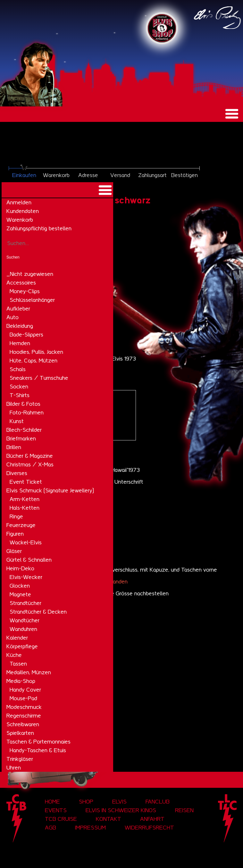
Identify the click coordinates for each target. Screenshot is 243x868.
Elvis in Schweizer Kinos (121, 810)
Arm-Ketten (25, 499)
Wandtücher (25, 620)
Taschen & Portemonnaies (38, 742)
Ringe (16, 516)
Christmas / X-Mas (30, 464)
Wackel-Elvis (26, 542)
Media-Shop (21, 681)
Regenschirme (24, 716)
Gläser (14, 551)
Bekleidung (20, 326)
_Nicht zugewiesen (30, 274)
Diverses (17, 473)
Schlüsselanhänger (32, 300)
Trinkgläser (20, 759)
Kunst (17, 421)
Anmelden (19, 202)
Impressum (90, 828)
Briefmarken (21, 438)
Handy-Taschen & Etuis (38, 750)
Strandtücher (25, 603)
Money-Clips (25, 291)
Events (56, 810)
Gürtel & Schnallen (29, 560)
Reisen (184, 810)
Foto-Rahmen (27, 413)
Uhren (14, 768)
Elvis (119, 802)
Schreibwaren (23, 724)
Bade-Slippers (26, 335)
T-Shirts (20, 395)
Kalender (17, 638)
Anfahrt (152, 819)
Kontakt (109, 819)
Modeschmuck (24, 707)
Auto (13, 317)
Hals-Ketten (25, 508)
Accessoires (21, 283)
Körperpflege (22, 646)
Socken (19, 387)
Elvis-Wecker (26, 577)
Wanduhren (23, 629)
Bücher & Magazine (30, 456)
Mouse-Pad (23, 698)
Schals (18, 369)
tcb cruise (61, 819)
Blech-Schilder (24, 430)
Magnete (20, 594)
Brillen (14, 447)
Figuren (15, 534)
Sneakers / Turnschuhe (39, 378)
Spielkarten (20, 733)
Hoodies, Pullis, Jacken (36, 352)
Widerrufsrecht (149, 828)
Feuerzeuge (21, 525)
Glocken (20, 586)
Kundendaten (23, 211)
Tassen (18, 664)
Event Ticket (26, 482)
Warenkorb (20, 220)
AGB (50, 828)
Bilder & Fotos (23, 404)
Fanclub (158, 802)
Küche (14, 655)
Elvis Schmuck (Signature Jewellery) (50, 490)
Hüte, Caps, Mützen (34, 361)
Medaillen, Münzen (29, 672)
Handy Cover (25, 690)
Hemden (20, 343)
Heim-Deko (20, 568)
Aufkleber (18, 309)
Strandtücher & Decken (38, 612)
